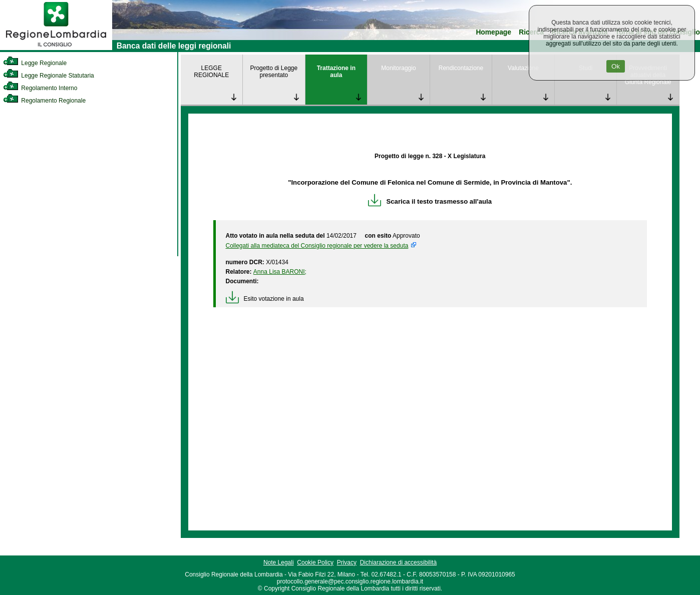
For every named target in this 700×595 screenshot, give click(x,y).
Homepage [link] (493, 32)
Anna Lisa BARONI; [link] (280, 272)
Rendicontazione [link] (461, 68)
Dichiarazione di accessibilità (398, 562)
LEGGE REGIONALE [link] (211, 72)
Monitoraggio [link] (398, 68)
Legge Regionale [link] (35, 63)
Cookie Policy (315, 562)
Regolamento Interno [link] (40, 88)
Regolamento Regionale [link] (44, 101)
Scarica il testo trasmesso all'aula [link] (430, 201)
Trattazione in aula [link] (336, 72)
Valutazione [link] (523, 68)
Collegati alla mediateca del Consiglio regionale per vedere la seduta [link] (317, 246)
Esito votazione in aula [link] (265, 299)
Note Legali (279, 562)
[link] (56, 48)
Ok (616, 66)
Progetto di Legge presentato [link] (274, 72)
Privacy (347, 562)
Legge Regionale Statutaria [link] (49, 76)
